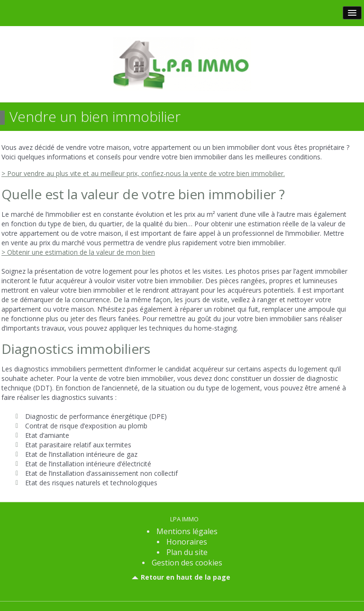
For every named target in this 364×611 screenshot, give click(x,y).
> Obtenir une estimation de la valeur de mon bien (78, 252)
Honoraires (187, 542)
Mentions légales (187, 531)
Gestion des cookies (187, 563)
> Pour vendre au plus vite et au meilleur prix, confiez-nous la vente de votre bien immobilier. (143, 173)
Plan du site (187, 552)
